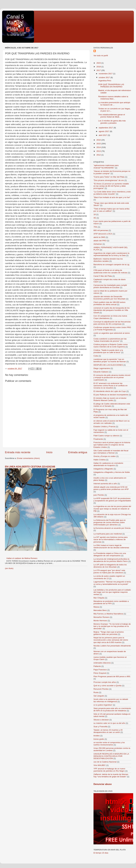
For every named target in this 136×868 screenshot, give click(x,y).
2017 (99, 70)
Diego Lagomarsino (102, 368)
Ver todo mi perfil (101, 56)
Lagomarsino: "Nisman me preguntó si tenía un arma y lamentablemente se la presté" (112, 583)
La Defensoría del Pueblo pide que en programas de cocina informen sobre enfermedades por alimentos (110, 522)
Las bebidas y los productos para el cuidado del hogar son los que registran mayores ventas (112, 592)
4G (95, 218)
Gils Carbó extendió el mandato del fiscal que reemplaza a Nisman (111, 452)
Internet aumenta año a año (105, 484)
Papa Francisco (100, 670)
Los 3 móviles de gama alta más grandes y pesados (112, 122)
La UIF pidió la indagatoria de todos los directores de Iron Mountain (110, 566)
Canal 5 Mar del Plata (15, 23)
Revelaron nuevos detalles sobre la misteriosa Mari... (113, 98)
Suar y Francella (100, 727)
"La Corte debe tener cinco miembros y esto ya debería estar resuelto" (112, 193)
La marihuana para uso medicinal (108, 534)
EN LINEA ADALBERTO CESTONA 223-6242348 (30, 467)
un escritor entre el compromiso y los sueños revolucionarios (109, 744)
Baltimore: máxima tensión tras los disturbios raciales (108, 260)
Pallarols (97, 666)
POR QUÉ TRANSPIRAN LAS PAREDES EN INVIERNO (111, 86)
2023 (99, 63)
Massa (96, 607)
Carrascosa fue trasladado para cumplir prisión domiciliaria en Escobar (110, 286)
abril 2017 (103, 135)
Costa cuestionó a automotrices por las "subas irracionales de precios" (110, 340)
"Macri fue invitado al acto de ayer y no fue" (112, 197)
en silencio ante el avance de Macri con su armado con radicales (111, 422)
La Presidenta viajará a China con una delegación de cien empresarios (110, 554)
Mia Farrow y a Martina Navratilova (108, 614)
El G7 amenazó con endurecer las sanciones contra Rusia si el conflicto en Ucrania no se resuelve (110, 386)
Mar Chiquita (99, 598)
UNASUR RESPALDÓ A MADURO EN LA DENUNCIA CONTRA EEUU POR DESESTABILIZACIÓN (111, 756)
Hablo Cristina (100, 460)
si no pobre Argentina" (103, 705)
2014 (99, 147)
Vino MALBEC (100, 765)
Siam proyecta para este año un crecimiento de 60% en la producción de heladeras (112, 709)
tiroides (97, 736)
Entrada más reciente (18, 452)
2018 (99, 67)
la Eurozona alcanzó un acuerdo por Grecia (112, 528)
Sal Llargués (99, 696)
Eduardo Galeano (101, 372)
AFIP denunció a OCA (103, 234)
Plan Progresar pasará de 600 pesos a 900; (112, 676)
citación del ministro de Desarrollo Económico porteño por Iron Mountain (110, 298)
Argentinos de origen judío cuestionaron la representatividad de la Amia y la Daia (111, 254)
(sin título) (9, 568)
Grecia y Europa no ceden (105, 456)
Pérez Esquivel (100, 673)
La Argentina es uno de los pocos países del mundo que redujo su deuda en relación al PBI (112, 509)
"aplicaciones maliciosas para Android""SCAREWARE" (106, 167)
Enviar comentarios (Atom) (28, 458)
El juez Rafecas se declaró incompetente (111, 395)
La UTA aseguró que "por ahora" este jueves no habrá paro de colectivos (109, 571)
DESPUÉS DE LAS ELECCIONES (108, 365)
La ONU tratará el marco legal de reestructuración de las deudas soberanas (111, 546)
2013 (99, 151)
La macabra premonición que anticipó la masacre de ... (114, 104)
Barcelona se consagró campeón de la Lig (111, 265)
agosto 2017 (104, 131)
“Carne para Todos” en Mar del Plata (109, 177)
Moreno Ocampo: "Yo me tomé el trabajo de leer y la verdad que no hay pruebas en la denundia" (112, 626)
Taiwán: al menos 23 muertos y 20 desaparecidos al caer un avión (108, 731)
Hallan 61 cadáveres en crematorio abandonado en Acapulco (108, 464)
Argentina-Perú (105, 81)
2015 (99, 144)
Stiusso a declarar (101, 720)
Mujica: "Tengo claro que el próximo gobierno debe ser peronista (109, 633)
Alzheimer (98, 244)
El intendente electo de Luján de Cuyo (110, 391)
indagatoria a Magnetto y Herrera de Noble (112, 472)
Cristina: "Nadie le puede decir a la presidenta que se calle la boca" (108, 351)
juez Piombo (99, 495)
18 (95, 214)
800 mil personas (101, 230)
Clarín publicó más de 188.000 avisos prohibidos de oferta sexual (109, 303)
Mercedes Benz (100, 610)
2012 (99, 155)
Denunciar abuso (103, 784)
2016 (99, 140)
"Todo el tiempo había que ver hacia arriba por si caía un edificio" (111, 210)
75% (95, 227)
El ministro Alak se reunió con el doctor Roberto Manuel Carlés (110, 399)
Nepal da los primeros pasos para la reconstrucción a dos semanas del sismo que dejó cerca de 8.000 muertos (111, 640)
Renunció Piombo (101, 689)
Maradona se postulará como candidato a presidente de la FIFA (111, 602)
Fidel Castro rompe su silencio (106, 436)
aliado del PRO (100, 241)
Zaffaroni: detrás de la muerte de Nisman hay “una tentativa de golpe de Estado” (111, 775)
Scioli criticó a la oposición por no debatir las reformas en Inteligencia (111, 700)
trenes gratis (99, 739)
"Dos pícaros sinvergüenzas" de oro (109, 180)
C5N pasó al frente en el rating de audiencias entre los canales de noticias (110, 271)
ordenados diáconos (102, 663)
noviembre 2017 (106, 74)
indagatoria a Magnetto (103, 469)
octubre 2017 (105, 77)
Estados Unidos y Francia (104, 427)
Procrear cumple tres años (105, 682)
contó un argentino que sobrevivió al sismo (112, 333)
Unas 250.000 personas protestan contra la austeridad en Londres (112, 749)
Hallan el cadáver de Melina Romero (22, 558)
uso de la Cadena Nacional (105, 762)
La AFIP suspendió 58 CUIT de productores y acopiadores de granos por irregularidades (112, 500)
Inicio (49, 452)
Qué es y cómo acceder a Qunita (107, 686)
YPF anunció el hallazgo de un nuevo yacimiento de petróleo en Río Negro (109, 770)
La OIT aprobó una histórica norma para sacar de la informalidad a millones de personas (110, 539)
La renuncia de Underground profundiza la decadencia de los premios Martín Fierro (111, 560)
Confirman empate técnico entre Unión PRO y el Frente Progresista (112, 329)
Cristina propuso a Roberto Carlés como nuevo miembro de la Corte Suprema (111, 346)
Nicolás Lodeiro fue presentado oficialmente (112, 646)
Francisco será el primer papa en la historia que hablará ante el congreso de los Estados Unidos (112, 445)
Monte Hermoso (100, 621)
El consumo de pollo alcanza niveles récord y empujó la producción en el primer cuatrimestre (112, 377)
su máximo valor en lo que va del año (109, 723)
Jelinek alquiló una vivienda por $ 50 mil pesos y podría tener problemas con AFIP (111, 488)
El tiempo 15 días (101, 853)
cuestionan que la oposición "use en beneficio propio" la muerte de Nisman (110, 360)
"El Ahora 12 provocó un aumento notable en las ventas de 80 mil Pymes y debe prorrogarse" (111, 186)
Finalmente (98, 439)
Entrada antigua (78, 452)
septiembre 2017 (106, 128)
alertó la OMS (99, 237)
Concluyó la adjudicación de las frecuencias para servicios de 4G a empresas (112, 323)
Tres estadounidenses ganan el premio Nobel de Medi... (112, 116)
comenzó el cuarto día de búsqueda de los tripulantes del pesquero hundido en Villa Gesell (111, 310)
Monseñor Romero (101, 617)
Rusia (96, 692)
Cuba (96, 356)
